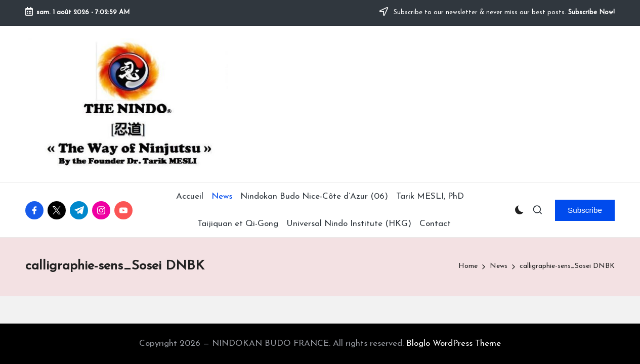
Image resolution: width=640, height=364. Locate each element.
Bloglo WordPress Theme (454, 344)
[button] (585, 210)
